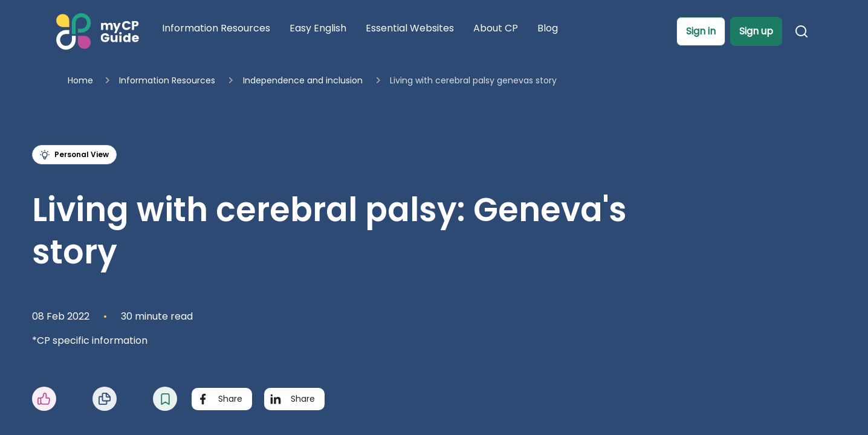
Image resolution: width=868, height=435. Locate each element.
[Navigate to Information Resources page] (216, 31)
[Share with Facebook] (222, 399)
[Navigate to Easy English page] (318, 31)
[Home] (96, 31)
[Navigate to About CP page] (496, 31)
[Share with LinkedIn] (294, 399)
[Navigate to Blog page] (548, 31)
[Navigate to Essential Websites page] (410, 31)
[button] (701, 31)
